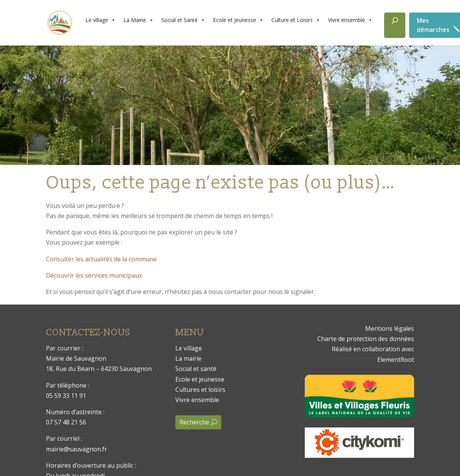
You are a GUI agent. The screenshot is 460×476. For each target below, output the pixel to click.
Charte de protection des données (366, 339)
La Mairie (139, 20)
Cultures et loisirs (200, 390)
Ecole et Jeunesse (238, 20)
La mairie (188, 358)
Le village (101, 20)
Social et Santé (183, 20)
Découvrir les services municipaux (94, 275)
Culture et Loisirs (296, 20)
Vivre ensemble (350, 20)
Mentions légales (390, 328)
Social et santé (196, 369)
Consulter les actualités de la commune (101, 259)
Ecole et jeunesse (200, 379)
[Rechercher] (395, 25)
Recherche (194, 422)
